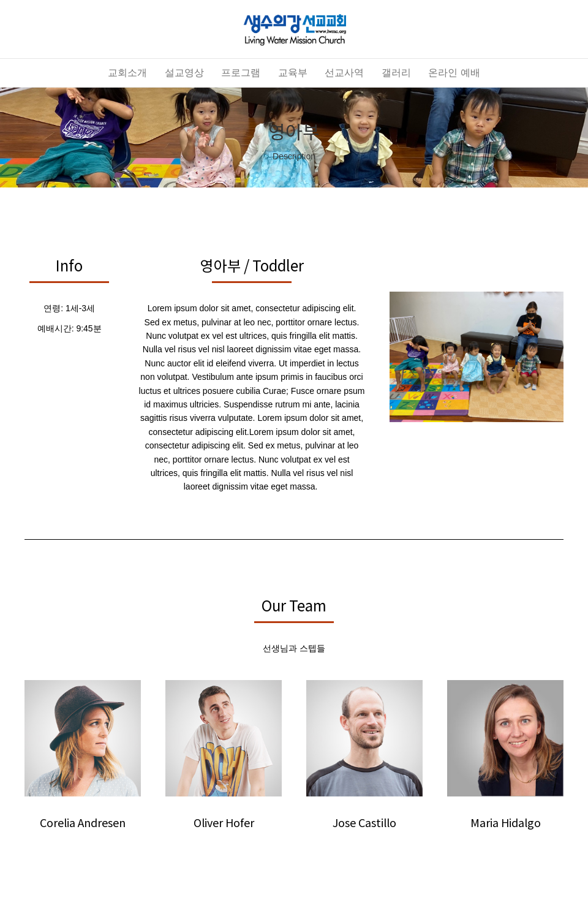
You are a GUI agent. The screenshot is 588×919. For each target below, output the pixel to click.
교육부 (293, 73)
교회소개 (127, 73)
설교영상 (184, 73)
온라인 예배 (454, 73)
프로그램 (241, 73)
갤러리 (396, 73)
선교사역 (344, 73)
